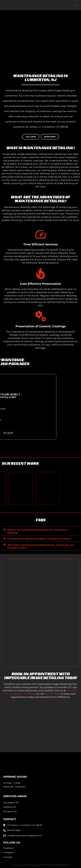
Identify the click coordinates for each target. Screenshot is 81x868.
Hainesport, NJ (11, 803)
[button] (76, 5)
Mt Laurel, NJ (10, 811)
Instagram (9, 852)
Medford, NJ (9, 807)
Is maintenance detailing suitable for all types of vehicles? (39, 539)
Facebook (8, 848)
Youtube (8, 857)
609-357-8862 (52, 694)
